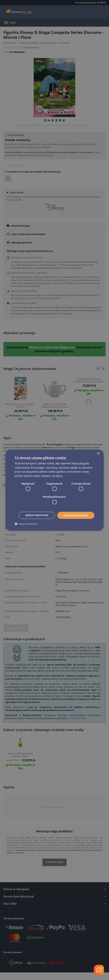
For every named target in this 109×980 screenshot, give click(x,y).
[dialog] (54, 490)
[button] (26, 529)
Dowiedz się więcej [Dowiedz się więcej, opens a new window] (52, 471)
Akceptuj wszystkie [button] (55, 511)
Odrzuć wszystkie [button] (55, 520)
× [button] (98, 449)
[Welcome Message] (99, 970)
